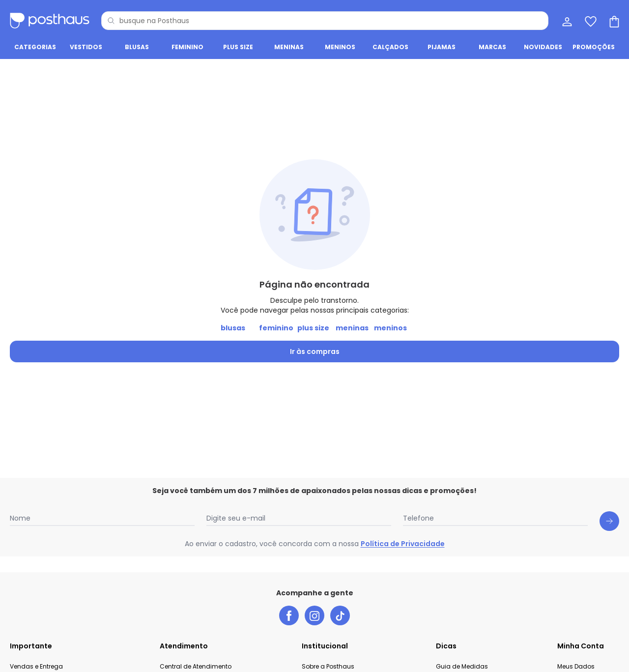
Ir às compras (315, 351)
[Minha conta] (566, 21)
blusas (233, 328)
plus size (313, 328)
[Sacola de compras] (613, 21)
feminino (276, 328)
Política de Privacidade (403, 544)
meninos (390, 328)
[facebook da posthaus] (289, 615)
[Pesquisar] (111, 21)
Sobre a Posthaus (328, 666)
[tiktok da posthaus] (340, 615)
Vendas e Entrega (36, 666)
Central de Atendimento (196, 666)
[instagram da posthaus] (314, 615)
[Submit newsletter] (609, 521)
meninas (352, 328)
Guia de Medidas (462, 666)
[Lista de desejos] (590, 21)
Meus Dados (576, 666)
